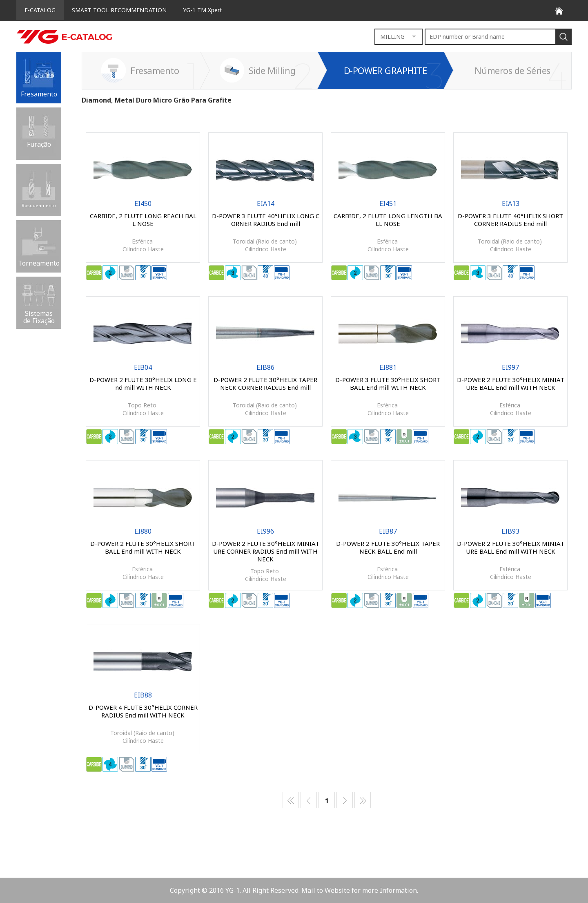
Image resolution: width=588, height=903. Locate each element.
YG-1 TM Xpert (203, 10)
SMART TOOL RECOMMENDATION (119, 10)
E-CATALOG (40, 10)
